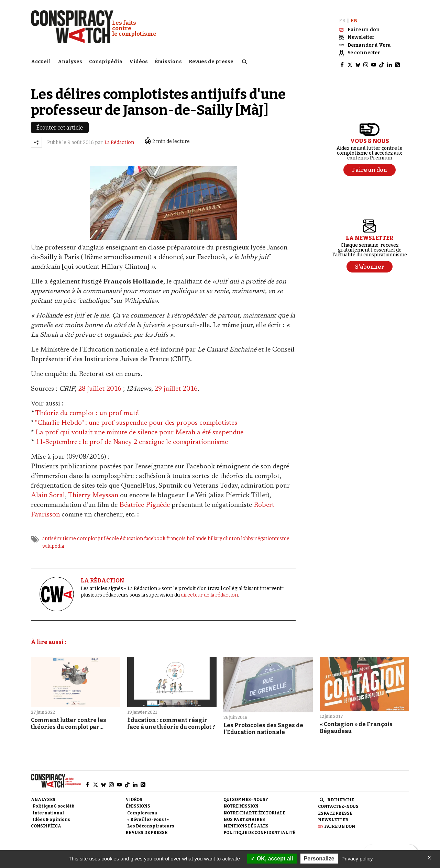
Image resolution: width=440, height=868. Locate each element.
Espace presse (335, 809)
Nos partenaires (244, 815)
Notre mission (241, 802)
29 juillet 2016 (176, 385)
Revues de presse (211, 60)
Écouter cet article (60, 123)
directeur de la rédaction (209, 590)
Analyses (70, 60)
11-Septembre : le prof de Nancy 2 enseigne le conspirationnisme (132, 438)
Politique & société (53, 802)
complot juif (91, 534)
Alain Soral (48, 491)
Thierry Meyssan (93, 491)
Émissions (168, 60)
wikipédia (53, 542)
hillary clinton (224, 534)
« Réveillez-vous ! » (148, 815)
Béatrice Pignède (145, 501)
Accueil (41, 60)
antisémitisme (59, 534)
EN (354, 16)
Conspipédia (106, 60)
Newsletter (333, 815)
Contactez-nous (338, 802)
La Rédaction (119, 138)
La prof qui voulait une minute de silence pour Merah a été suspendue (139, 428)
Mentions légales (246, 822)
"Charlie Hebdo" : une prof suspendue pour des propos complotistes (136, 419)
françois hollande (186, 534)
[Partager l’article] (36, 138)
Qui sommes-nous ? (246, 795)
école (113, 534)
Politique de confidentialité (259, 828)
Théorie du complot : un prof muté (87, 409)
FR (342, 16)
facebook (155, 534)
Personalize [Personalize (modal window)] (319, 859)
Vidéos (139, 60)
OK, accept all (272, 859)
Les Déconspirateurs (151, 822)
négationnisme (272, 534)
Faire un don (340, 822)
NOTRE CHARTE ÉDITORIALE (254, 808)
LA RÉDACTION (102, 576)
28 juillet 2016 (100, 385)
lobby (247, 534)
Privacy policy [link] (357, 859)
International (48, 808)
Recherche (341, 795)
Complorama (142, 808)
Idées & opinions (51, 815)
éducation (131, 534)
